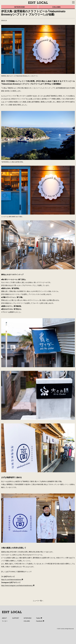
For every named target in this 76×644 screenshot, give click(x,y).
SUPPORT (16, 618)
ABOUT (4, 618)
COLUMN (27, 621)
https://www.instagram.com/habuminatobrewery (17, 585)
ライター (5, 621)
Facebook (39, 621)
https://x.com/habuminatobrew (11, 579)
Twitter (38, 618)
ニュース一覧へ (38, 601)
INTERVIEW (28, 618)
